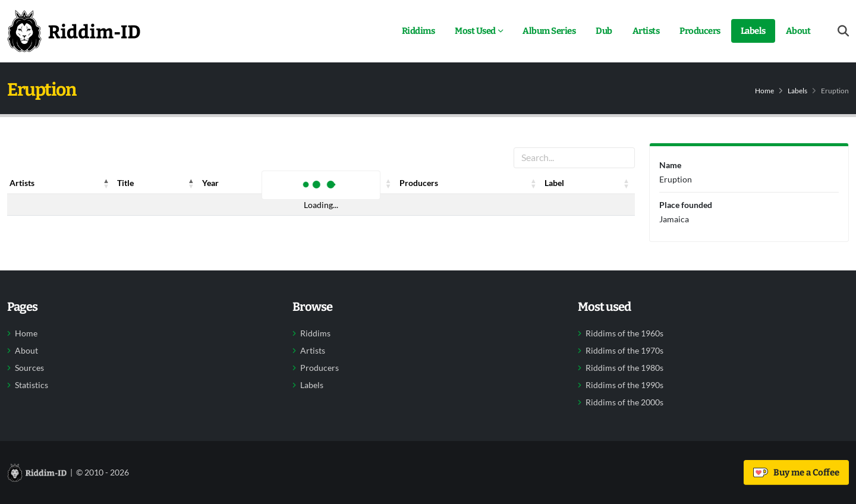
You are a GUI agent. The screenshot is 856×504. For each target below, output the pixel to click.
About (798, 31)
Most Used (475, 31)
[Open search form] (843, 31)
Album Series (549, 31)
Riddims (418, 31)
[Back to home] (74, 31)
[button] (106, 183)
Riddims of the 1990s (624, 385)
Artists (646, 31)
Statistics (32, 385)
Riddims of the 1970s (624, 351)
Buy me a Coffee (796, 472)
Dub (604, 31)
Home (764, 91)
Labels (753, 31)
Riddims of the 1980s (624, 368)
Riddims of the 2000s (624, 402)
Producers (700, 31)
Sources (29, 368)
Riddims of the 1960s (624, 333)
